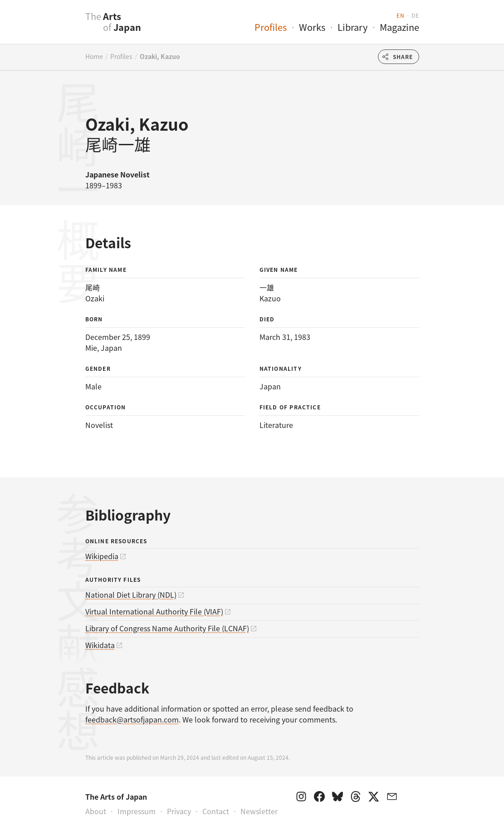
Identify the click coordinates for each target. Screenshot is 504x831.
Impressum (137, 811)
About (96, 811)
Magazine (399, 27)
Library (352, 27)
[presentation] (67, 27)
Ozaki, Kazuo (160, 56)
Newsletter (259, 811)
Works (312, 27)
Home (94, 56)
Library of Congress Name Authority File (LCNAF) (167, 628)
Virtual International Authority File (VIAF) (154, 611)
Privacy (179, 811)
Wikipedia (102, 556)
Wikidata (100, 645)
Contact (216, 811)
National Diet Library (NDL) (131, 595)
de (415, 15)
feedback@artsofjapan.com (132, 719)
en (400, 15)
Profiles (271, 27)
